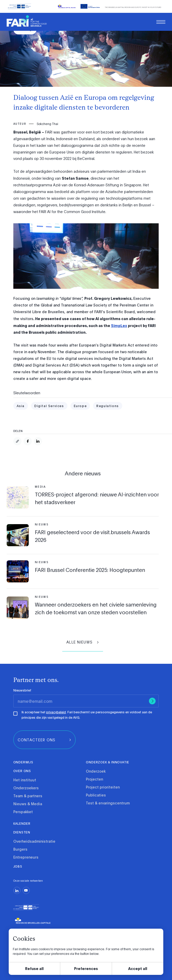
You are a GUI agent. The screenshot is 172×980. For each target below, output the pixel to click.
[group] (83, 642)
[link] (27, 21)
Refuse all (34, 968)
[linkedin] (17, 890)
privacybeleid (56, 712)
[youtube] (26, 890)
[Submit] (152, 701)
